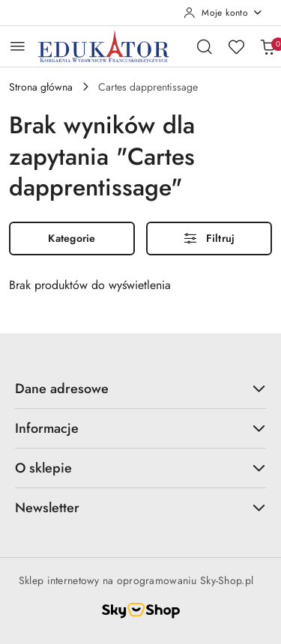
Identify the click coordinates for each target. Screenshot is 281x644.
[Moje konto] (223, 13)
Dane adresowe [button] (140, 389)
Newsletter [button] (140, 508)
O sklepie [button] (140, 468)
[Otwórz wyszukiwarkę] (205, 46)
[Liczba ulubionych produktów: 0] (236, 46)
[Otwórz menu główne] (18, 46)
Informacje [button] (140, 428)
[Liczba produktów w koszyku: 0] (268, 46)
